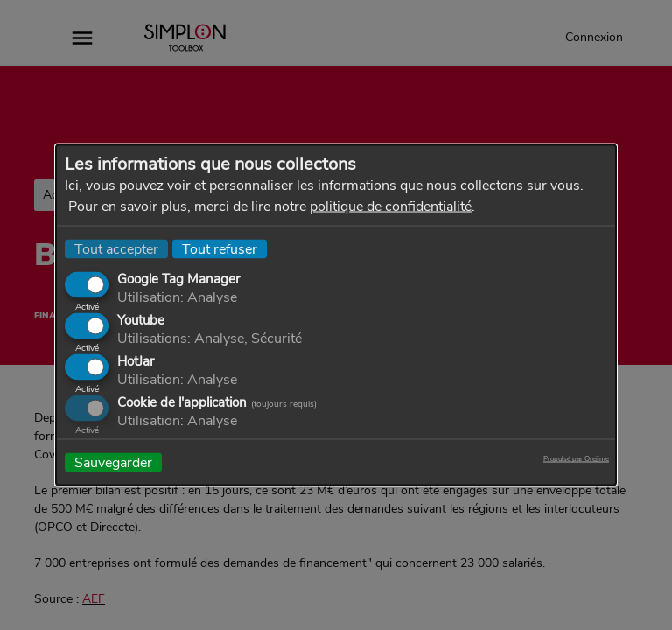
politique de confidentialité (391, 206)
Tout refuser (220, 249)
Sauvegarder (113, 463)
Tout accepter (116, 249)
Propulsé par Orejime (576, 459)
